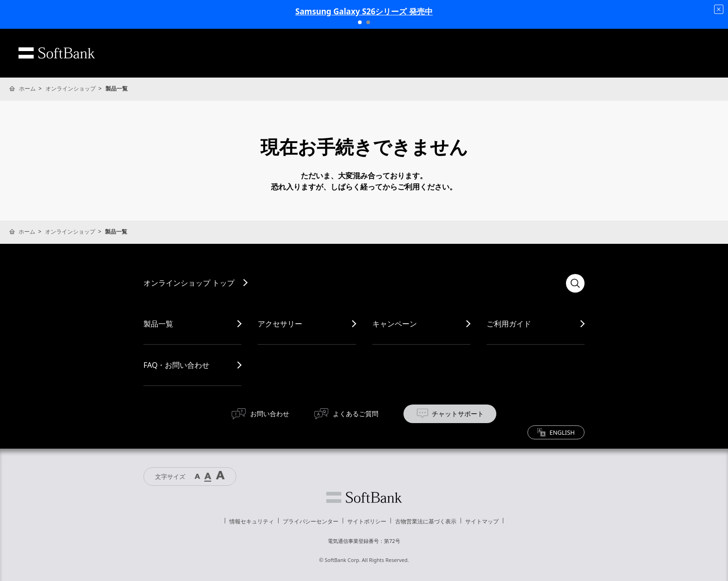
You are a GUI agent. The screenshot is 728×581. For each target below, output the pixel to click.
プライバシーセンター (311, 521)
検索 (575, 283)
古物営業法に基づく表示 (426, 521)
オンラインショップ (71, 88)
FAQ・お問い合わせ (176, 365)
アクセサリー (280, 324)
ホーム (27, 88)
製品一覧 (158, 324)
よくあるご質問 (356, 414)
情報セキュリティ (252, 521)
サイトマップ (482, 521)
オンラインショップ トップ (189, 283)
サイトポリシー (367, 521)
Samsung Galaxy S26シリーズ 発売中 (364, 11)
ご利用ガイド (509, 324)
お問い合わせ (270, 414)
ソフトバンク (364, 497)
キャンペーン (395, 324)
